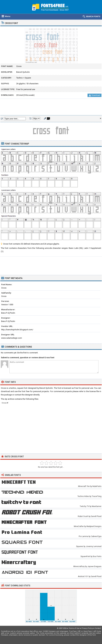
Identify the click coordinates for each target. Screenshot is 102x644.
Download (94, 95)
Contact (98, 628)
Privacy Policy (87, 628)
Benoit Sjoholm (23, 72)
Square (28, 78)
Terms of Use (74, 628)
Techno (19, 78)
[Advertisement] (51, 107)
